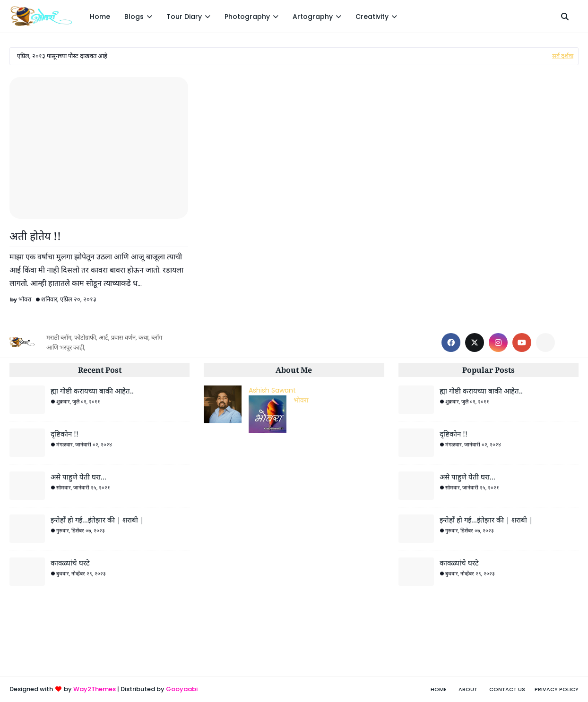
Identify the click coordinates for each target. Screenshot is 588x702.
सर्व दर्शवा (563, 56)
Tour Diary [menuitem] (184, 17)
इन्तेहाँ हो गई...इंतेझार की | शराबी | (97, 520)
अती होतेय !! (35, 236)
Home (439, 689)
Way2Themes (95, 689)
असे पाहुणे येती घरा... (78, 477)
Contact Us (507, 689)
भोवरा (25, 299)
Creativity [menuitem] (372, 17)
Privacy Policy (557, 689)
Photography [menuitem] (247, 17)
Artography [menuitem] (313, 17)
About (468, 689)
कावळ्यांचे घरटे (70, 563)
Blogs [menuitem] (134, 17)
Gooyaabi (182, 689)
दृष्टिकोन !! (65, 434)
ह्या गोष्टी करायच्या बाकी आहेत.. (92, 391)
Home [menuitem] (100, 17)
